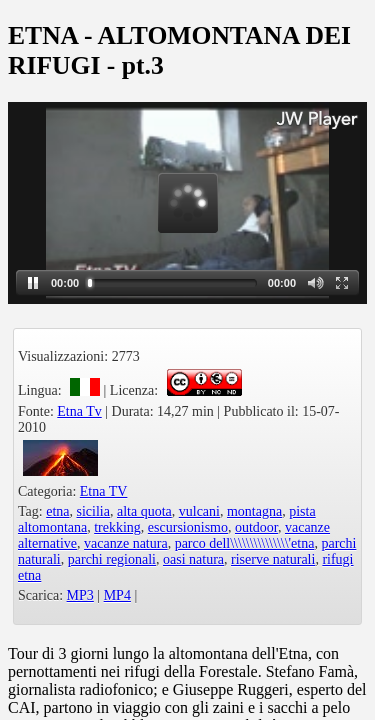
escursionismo (188, 527)
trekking (117, 527)
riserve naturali (273, 559)
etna (57, 511)
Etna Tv (79, 411)
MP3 (80, 595)
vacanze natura (126, 543)
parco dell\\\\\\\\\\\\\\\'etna (245, 543)
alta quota (144, 511)
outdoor (256, 527)
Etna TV (104, 491)
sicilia (93, 511)
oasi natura (193, 559)
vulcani (199, 511)
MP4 (117, 595)
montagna (254, 511)
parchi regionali (112, 559)
